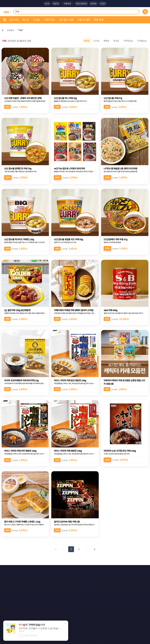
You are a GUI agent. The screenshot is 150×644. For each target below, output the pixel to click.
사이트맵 (88, 576)
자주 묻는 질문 (66, 20)
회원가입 (53, 4)
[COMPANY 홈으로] (6, 12)
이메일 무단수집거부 (94, 570)
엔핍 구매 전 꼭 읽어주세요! (103, 628)
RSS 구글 (58, 582)
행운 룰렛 (99, 20)
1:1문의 (107, 4)
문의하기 (72, 576)
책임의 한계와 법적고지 (52, 576)
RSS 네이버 (74, 582)
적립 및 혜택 (84, 20)
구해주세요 (49, 20)
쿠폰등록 (66, 3)
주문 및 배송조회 (81, 4)
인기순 (97, 41)
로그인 (43, 4)
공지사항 (96, 4)
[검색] (145, 12)
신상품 (36, 20)
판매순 (106, 41)
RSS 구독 (104, 576)
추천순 (87, 41)
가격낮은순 (128, 41)
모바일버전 (92, 582)
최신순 (116, 41)
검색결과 (11, 30)
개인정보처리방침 (71, 570)
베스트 (26, 20)
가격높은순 (142, 41)
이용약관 (52, 570)
